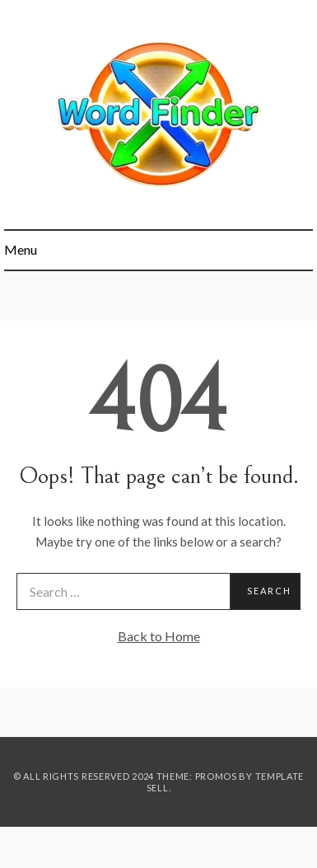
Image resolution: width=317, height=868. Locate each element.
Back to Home (159, 636)
